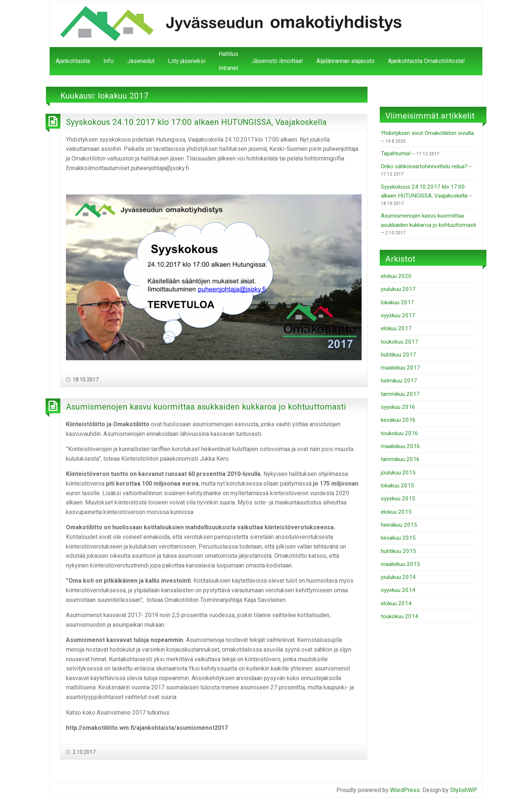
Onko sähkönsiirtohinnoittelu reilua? (424, 166)
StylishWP (464, 790)
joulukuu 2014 (398, 577)
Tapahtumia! (396, 153)
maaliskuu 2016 (400, 446)
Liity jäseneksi (187, 61)
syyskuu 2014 (398, 590)
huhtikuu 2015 (398, 551)
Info (109, 61)
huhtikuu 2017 (398, 355)
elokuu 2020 (396, 276)
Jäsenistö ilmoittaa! (277, 61)
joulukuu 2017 (398, 289)
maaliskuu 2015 (400, 564)
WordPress (405, 790)
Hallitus (228, 54)
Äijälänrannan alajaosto (345, 61)
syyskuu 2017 (398, 315)
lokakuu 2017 (398, 302)
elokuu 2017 (396, 328)
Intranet (228, 68)
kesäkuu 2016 (398, 420)
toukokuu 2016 (400, 433)
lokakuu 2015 (398, 486)
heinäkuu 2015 (399, 525)
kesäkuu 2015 (398, 538)
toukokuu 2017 (400, 342)
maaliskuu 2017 (400, 368)
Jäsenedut (141, 61)
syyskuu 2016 (398, 407)
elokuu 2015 (396, 512)
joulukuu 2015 (398, 473)
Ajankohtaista (73, 61)
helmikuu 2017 (399, 381)
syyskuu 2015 (398, 499)
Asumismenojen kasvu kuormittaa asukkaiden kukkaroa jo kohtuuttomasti (206, 407)
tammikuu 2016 (400, 459)
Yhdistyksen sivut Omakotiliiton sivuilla (427, 133)
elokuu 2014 (396, 603)
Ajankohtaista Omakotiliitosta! (426, 61)
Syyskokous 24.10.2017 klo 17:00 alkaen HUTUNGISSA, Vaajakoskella (196, 122)
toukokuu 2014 (400, 616)
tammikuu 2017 (400, 394)
